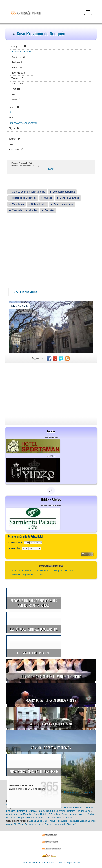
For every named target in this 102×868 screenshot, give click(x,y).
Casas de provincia (22, 52)
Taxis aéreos (74, 824)
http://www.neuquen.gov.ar (23, 123)
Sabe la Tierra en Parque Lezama (51, 724)
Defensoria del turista (64, 192)
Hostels (82, 814)
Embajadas (18, 204)
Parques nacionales (64, 571)
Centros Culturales (69, 198)
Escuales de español (56, 824)
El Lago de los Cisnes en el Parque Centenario (51, 677)
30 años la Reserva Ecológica (51, 748)
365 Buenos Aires (25, 292)
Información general (22, 571)
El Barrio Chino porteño (34, 653)
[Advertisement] (51, 244)
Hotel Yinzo (51, 456)
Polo (41, 575)
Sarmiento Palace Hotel (51, 505)
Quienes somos (72, 792)
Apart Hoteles (69, 814)
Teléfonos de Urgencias (24, 198)
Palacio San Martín (19, 306)
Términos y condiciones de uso (38, 863)
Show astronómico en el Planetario (34, 771)
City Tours (19, 824)
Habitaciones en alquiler (60, 818)
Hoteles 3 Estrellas (74, 808)
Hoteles (61, 811)
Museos (48, 198)
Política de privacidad (69, 863)
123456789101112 (36, 543)
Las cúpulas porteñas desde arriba (34, 629)
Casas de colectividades (25, 210)
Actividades (43, 571)
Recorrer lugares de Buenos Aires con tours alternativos (34, 603)
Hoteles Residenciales (79, 811)
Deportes (49, 210)
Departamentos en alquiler (32, 818)
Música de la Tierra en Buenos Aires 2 (51, 700)
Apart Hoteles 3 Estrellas (47, 814)
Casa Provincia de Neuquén (41, 33)
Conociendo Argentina (51, 566)
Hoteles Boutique (46, 811)
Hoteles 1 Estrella (26, 811)
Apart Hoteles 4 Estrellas (19, 814)
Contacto (88, 792)
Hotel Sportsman (51, 437)
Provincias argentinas (22, 575)
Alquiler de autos (58, 821)
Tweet (51, 169)
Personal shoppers (34, 824)
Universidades (39, 204)
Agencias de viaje (38, 821)
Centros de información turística (29, 192)
